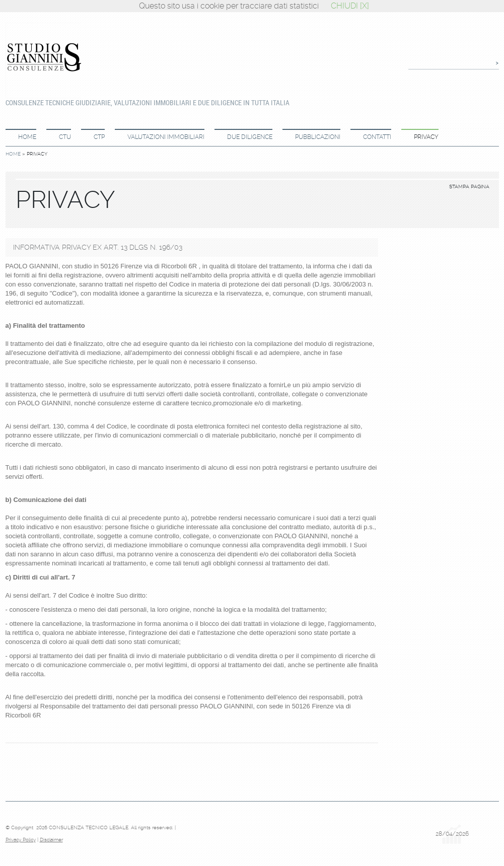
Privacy (426, 137)
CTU (65, 137)
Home (27, 137)
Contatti (377, 137)
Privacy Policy (21, 840)
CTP (99, 137)
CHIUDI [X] (350, 6)
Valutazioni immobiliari (166, 137)
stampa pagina (469, 187)
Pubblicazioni (318, 137)
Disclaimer (51, 840)
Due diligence (250, 137)
